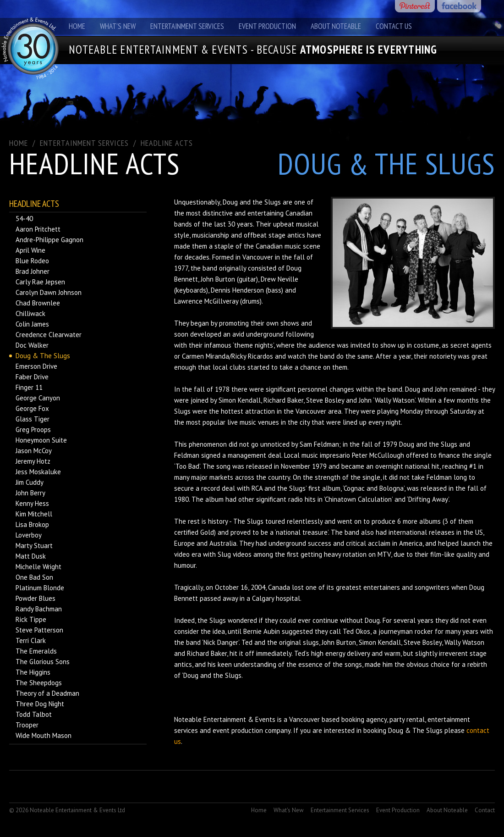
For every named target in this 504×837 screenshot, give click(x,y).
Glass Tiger (33, 419)
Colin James (32, 324)
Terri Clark (31, 640)
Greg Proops (33, 430)
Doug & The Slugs (43, 356)
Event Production (267, 26)
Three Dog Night (40, 704)
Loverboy (29, 535)
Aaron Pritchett (38, 229)
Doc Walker (32, 345)
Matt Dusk (31, 556)
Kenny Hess (32, 503)
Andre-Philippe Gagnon (49, 240)
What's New (118, 26)
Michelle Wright (38, 567)
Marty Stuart (34, 546)
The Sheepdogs (39, 683)
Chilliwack (30, 313)
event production (238, 730)
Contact (485, 810)
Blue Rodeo (32, 261)
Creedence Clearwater (49, 335)
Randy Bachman (39, 609)
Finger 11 (29, 387)
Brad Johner (33, 271)
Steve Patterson (39, 630)
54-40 (24, 219)
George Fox (32, 408)
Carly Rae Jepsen (40, 282)
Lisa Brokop (32, 524)
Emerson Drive (36, 366)
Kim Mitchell (34, 514)
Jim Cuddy (30, 482)
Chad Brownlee (38, 303)
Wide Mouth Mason (44, 735)
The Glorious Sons (43, 662)
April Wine (30, 250)
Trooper (27, 725)
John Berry (30, 493)
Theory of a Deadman (47, 693)
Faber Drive (32, 377)
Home (77, 26)
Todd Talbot (34, 714)
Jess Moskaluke (38, 472)
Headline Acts (167, 143)
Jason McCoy (34, 451)
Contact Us (394, 26)
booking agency (364, 719)
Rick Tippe (31, 619)
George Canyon (38, 398)
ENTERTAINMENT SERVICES (84, 143)
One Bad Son (34, 577)
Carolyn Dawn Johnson (49, 292)
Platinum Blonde (40, 588)
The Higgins (33, 672)
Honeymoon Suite (41, 440)
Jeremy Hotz (33, 461)
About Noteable (336, 26)
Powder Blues (36, 598)
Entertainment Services (187, 26)
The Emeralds (36, 651)
